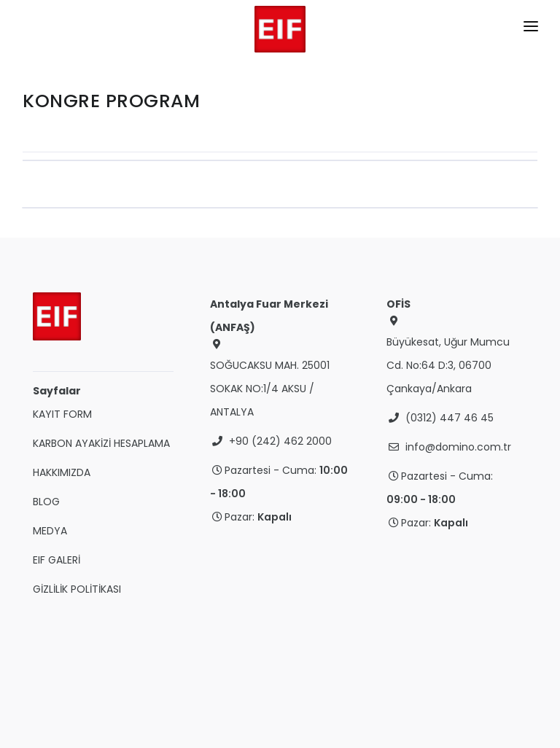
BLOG (46, 502)
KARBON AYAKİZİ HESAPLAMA (101, 443)
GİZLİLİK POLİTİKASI (77, 589)
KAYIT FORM (62, 414)
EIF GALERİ (57, 560)
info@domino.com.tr (458, 447)
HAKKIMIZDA (62, 472)
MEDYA (50, 531)
